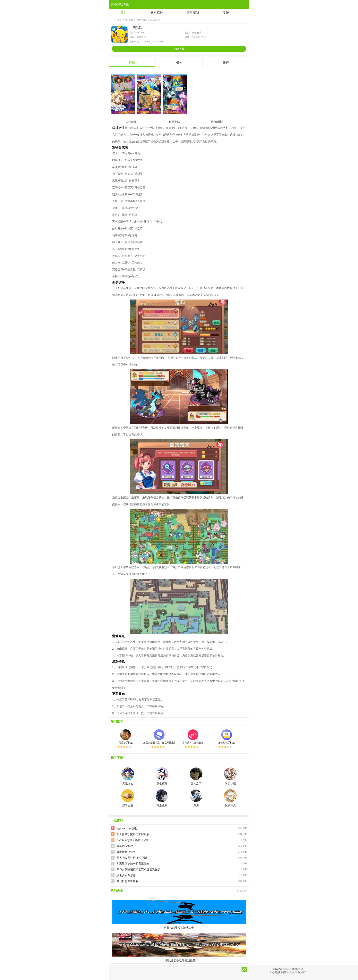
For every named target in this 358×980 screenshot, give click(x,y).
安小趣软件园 (120, 4)
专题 (226, 12)
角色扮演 (142, 20)
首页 (124, 12)
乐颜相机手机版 (226, 737)
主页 (117, 20)
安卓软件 (157, 12)
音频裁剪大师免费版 (193, 737)
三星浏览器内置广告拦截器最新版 (159, 737)
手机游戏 (128, 20)
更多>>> (242, 891)
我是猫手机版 (126, 737)
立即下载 (179, 49)
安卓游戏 (193, 12)
